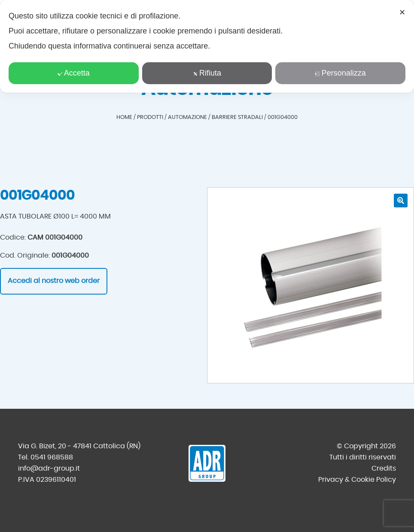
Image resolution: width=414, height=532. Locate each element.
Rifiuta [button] (207, 73)
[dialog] (207, 46)
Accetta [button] (74, 73)
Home (124, 117)
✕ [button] (402, 12)
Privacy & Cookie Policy (357, 480)
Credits (384, 468)
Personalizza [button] (341, 73)
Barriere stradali (237, 117)
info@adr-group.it (49, 468)
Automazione (187, 117)
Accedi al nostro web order (54, 281)
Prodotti (150, 117)
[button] (401, 201)
